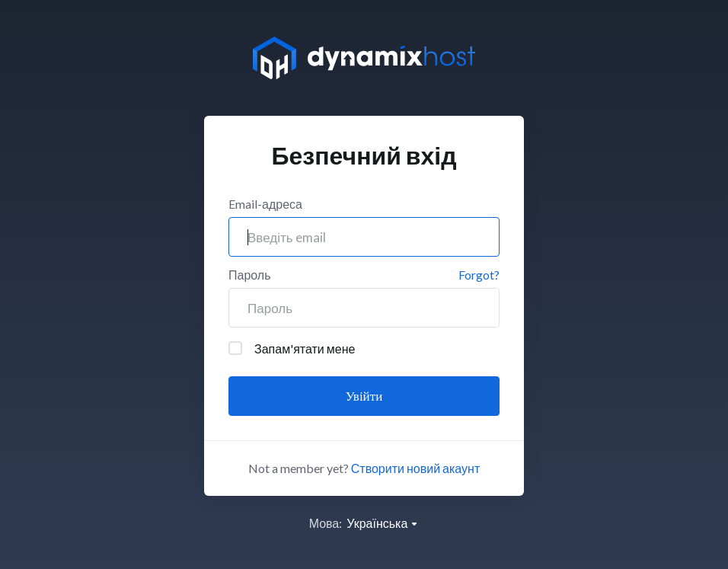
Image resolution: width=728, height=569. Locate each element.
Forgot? (479, 275)
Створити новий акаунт (415, 468)
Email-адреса (265, 204)
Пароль (250, 275)
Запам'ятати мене (292, 348)
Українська (383, 523)
